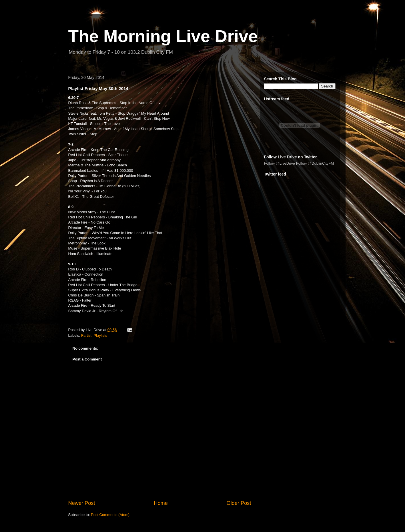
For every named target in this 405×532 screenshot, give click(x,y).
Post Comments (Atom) (110, 515)
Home (161, 503)
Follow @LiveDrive (280, 163)
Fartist (86, 335)
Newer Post (82, 503)
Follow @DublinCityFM (315, 163)
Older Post (239, 503)
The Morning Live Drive (163, 36)
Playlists (100, 335)
